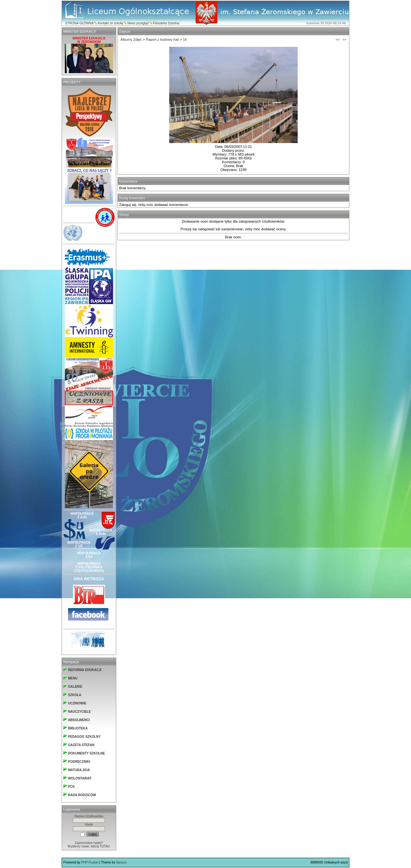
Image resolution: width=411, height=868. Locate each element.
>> (344, 39)
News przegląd (138, 23)
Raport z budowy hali (162, 39)
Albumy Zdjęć (131, 39)
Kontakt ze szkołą (110, 23)
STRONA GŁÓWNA (79, 23)
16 (185, 39)
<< (338, 39)
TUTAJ (104, 846)
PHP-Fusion (90, 862)
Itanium (122, 862)
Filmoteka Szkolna (166, 23)
